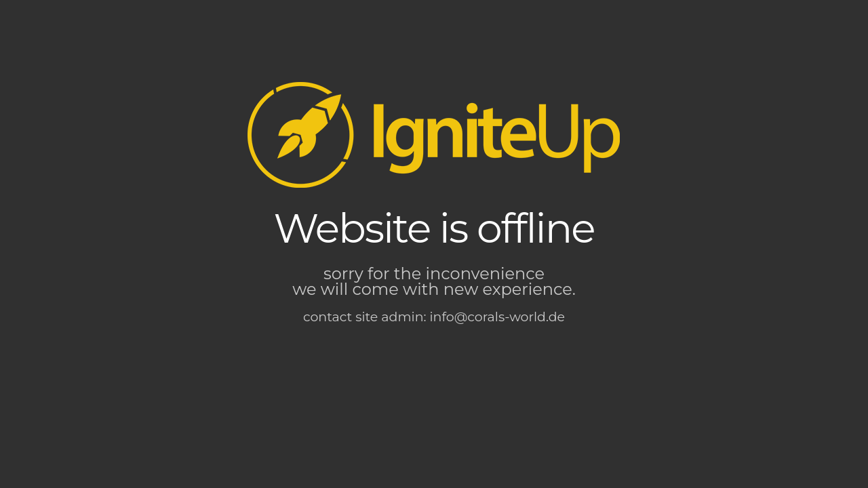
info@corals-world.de (498, 317)
